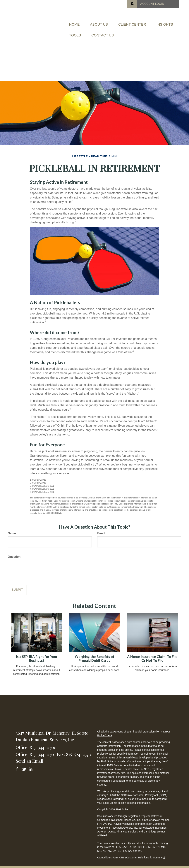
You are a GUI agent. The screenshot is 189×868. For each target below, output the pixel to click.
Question (14, 551)
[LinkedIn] (31, 763)
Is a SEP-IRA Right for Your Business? (37, 653)
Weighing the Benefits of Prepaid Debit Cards (94, 653)
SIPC (109, 818)
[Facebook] (18, 763)
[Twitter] (25, 763)
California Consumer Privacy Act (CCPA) (144, 790)
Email (101, 528)
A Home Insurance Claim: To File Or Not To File (152, 653)
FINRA (101, 818)
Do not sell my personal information (130, 797)
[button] (104, 23)
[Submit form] (17, 585)
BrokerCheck (105, 730)
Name (12, 528)
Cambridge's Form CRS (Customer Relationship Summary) (131, 852)
